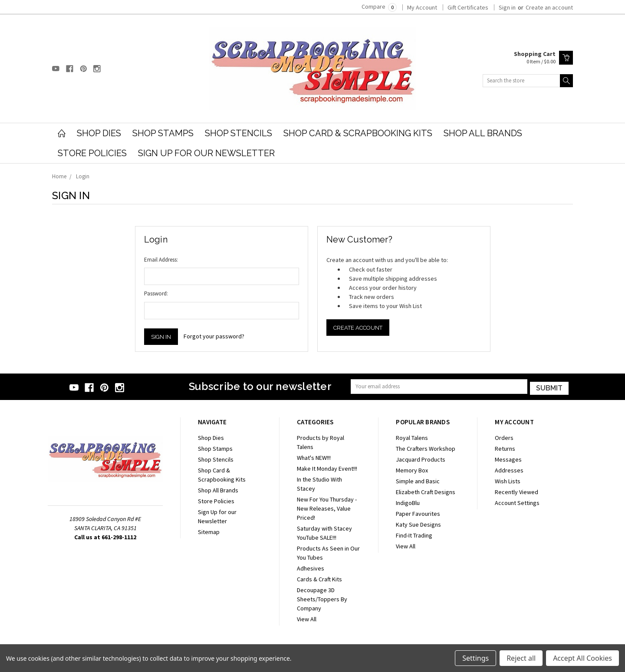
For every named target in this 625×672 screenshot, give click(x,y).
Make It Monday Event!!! (327, 468)
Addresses (509, 469)
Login (83, 176)
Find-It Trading (414, 534)
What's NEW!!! (314, 457)
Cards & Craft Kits (319, 578)
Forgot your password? (214, 336)
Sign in (507, 7)
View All (307, 618)
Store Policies (92, 153)
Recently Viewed (516, 491)
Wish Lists (508, 480)
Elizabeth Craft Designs (426, 491)
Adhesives (311, 567)
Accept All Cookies (582, 658)
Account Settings (517, 502)
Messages (508, 459)
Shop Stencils (238, 133)
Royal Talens (412, 437)
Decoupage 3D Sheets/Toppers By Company (322, 598)
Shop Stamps (163, 133)
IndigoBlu (408, 502)
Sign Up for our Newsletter (206, 153)
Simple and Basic (418, 480)
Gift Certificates (468, 7)
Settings (475, 658)
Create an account (549, 7)
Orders (504, 437)
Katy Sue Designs (418, 524)
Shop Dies (99, 133)
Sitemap (209, 531)
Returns (505, 448)
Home (59, 176)
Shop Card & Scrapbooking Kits (358, 133)
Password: (156, 293)
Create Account (358, 328)
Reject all (521, 658)
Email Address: (161, 260)
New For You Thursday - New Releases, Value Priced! (327, 508)
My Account (422, 7)
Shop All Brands (483, 133)
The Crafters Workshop (426, 448)
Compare (379, 7)
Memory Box (412, 469)
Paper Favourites (418, 513)
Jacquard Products (421, 459)
